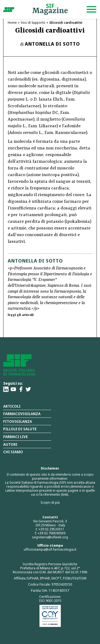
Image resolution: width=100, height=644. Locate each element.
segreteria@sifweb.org (50, 537)
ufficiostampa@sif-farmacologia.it (50, 549)
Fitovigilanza (18, 421)
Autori (10, 444)
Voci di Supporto (33, 23)
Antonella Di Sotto (52, 44)
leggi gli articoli (21, 315)
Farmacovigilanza (22, 414)
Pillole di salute (20, 429)
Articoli (12, 406)
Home (12, 23)
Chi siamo (13, 452)
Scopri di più (50, 502)
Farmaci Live (15, 437)
